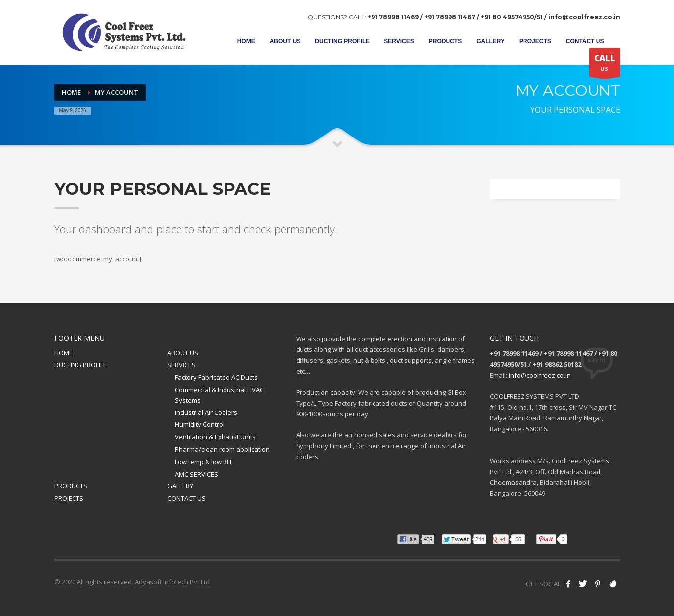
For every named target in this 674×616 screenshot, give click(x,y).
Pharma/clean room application (222, 449)
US (605, 65)
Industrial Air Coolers (206, 412)
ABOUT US (183, 353)
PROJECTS (69, 498)
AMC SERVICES (196, 474)
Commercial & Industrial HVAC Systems (219, 395)
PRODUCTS (71, 486)
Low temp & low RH (203, 462)
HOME (63, 353)
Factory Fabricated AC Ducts (216, 377)
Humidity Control (200, 424)
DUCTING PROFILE (80, 365)
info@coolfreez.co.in (540, 375)
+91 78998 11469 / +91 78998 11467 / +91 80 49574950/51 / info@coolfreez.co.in (494, 17)
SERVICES (182, 365)
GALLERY (180, 486)
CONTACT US (187, 498)
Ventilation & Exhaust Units (215, 437)
